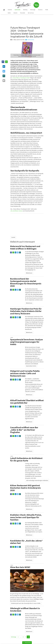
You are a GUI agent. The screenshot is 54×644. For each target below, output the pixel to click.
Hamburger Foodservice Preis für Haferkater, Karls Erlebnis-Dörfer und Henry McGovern (26, 311)
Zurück (13, 237)
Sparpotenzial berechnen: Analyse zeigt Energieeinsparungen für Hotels (26, 342)
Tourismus (40, 10)
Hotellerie (10, 10)
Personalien (23, 13)
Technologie (33, 10)
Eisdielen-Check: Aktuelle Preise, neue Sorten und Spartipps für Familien (26, 517)
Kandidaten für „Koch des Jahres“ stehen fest (26, 542)
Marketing (25, 10)
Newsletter (27, 643)
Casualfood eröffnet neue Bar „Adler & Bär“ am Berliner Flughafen (24, 430)
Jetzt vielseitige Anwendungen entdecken (37, 480)
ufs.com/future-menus (16, 211)
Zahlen (9, 13)
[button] (3, 62)
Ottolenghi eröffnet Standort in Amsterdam (25, 609)
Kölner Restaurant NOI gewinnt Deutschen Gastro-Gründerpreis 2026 (25, 488)
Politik (47, 10)
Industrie (15, 13)
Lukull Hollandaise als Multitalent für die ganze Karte (26, 459)
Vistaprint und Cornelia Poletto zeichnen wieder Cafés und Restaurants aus (25, 373)
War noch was (31, 13)
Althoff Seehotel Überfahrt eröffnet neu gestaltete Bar (27, 402)
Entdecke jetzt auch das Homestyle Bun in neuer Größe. (26, 603)
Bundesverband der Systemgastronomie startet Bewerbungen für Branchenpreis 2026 (26, 282)
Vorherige (14, 637)
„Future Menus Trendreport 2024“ (21, 78)
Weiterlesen (29, 273)
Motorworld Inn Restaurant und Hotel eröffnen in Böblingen (25, 247)
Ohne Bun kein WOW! (20, 567)
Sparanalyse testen (31, 366)
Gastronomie (18, 10)
